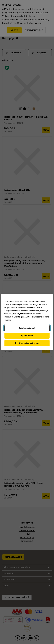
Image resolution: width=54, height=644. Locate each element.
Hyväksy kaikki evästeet (27, 343)
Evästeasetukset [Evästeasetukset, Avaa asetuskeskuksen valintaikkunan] (27, 328)
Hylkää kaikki (27, 336)
